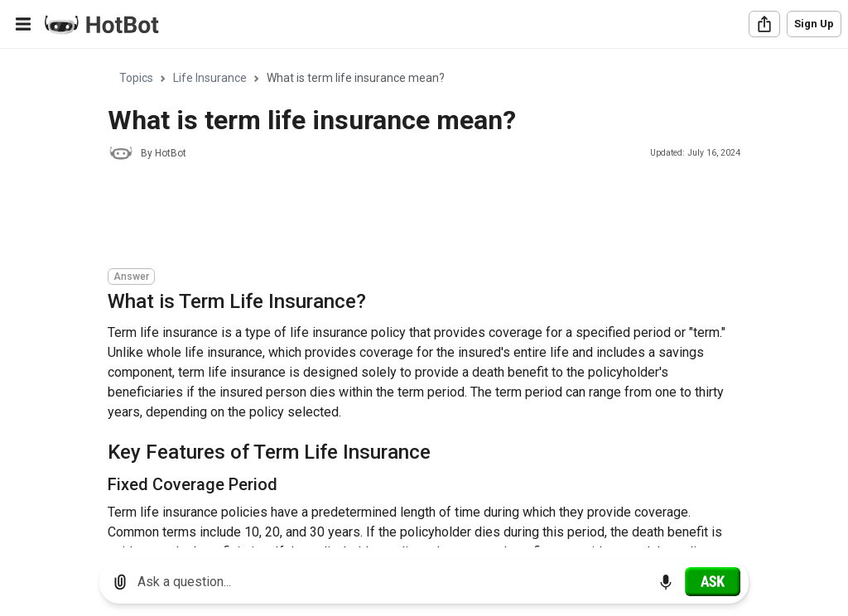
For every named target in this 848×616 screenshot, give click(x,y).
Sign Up (814, 24)
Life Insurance (210, 78)
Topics (136, 78)
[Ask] (713, 581)
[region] (424, 298)
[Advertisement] (409, 217)
